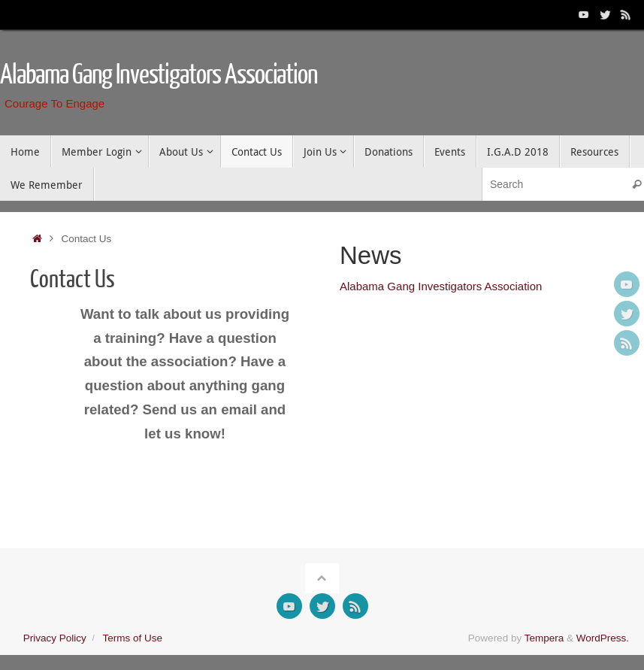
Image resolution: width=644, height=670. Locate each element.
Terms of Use (132, 638)
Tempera (544, 638)
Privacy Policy (55, 638)
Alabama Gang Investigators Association (159, 75)
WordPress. (603, 638)
